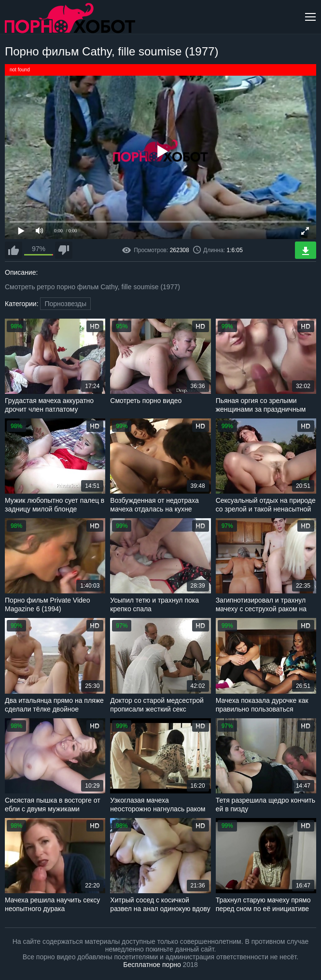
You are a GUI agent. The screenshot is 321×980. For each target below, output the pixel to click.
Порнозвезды (65, 304)
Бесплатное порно (152, 965)
